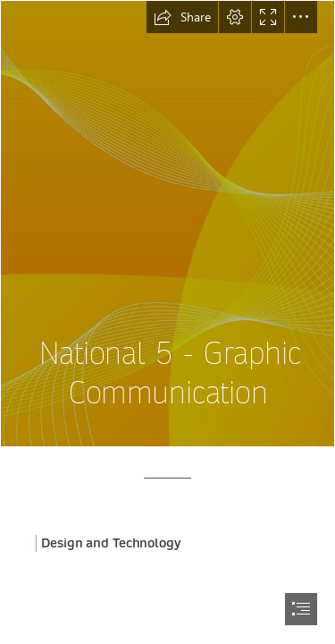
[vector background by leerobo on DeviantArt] (167, 224)
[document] (167, 322)
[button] (182, 17)
